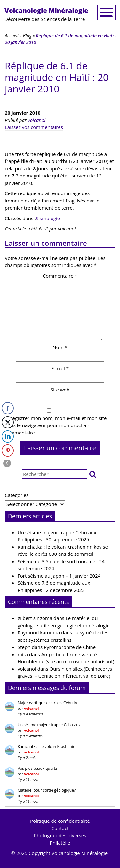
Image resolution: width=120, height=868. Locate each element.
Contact (60, 828)
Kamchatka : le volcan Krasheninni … (50, 747)
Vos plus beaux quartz (37, 768)
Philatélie (60, 843)
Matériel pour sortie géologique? (47, 790)
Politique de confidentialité (60, 821)
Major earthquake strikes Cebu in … (49, 703)
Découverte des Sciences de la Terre (46, 14)
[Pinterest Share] (8, 451)
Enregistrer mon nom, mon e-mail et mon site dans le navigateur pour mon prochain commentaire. (56, 425)
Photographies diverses (60, 835)
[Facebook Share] (8, 408)
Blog (27, 35)
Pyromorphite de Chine (70, 647)
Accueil (12, 35)
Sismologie (48, 218)
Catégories (17, 495)
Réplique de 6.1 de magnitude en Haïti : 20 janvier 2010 (57, 77)
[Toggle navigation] (106, 12)
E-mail (60, 368)
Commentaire (60, 276)
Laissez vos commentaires (34, 127)
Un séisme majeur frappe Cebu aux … (51, 725)
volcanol (37, 120)
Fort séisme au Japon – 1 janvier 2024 (59, 576)
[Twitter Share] (8, 422)
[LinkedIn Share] (8, 436)
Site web (60, 390)
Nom (60, 347)
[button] (93, 474)
